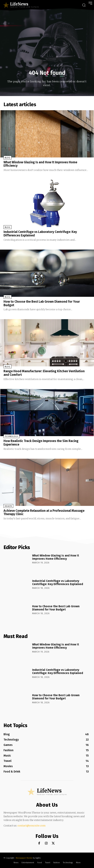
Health (8, 506)
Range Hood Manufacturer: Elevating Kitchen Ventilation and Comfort (44, 373)
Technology (11, 436)
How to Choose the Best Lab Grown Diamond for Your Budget (42, 303)
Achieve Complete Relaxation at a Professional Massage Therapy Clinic (44, 512)
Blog (8, 158)
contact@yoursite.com (32, 826)
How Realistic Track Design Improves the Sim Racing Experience (41, 443)
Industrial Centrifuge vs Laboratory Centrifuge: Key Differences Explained (40, 234)
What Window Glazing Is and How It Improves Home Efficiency (40, 164)
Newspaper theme (24, 858)
